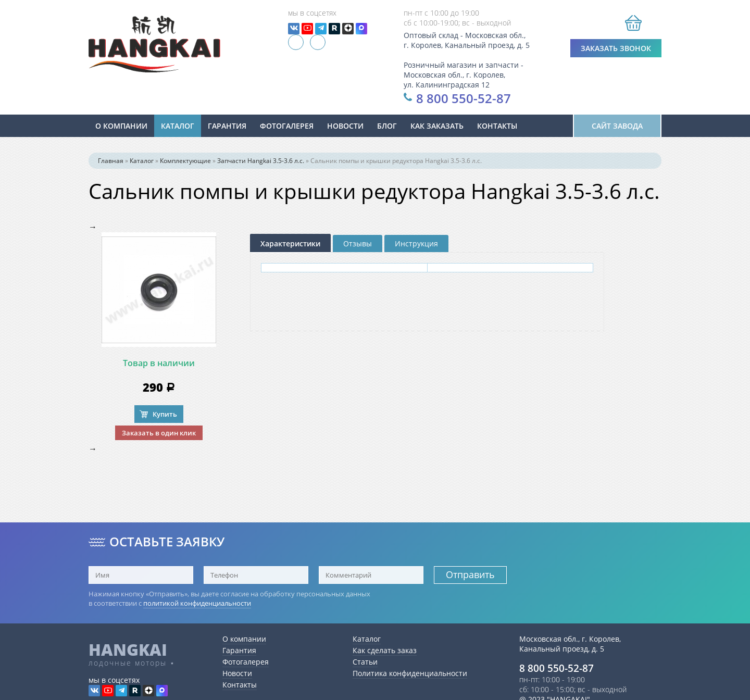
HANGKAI (128, 649)
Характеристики (290, 243)
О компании (121, 126)
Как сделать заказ (385, 650)
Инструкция (416, 243)
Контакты (497, 126)
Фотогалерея (287, 126)
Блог (387, 126)
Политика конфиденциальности (410, 673)
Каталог (178, 126)
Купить (165, 414)
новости (345, 126)
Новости (237, 673)
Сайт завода (617, 126)
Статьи (365, 662)
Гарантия (227, 126)
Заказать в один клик (159, 433)
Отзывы (358, 243)
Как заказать (437, 126)
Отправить (470, 574)
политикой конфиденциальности (197, 603)
